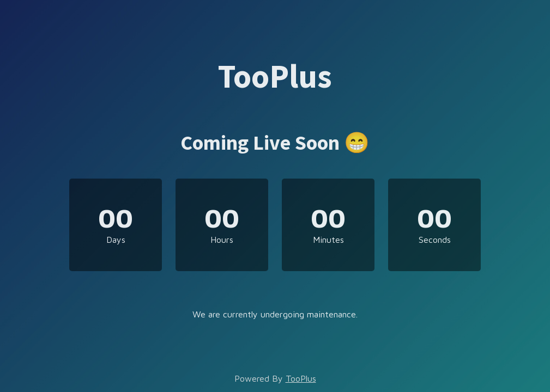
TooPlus (301, 378)
